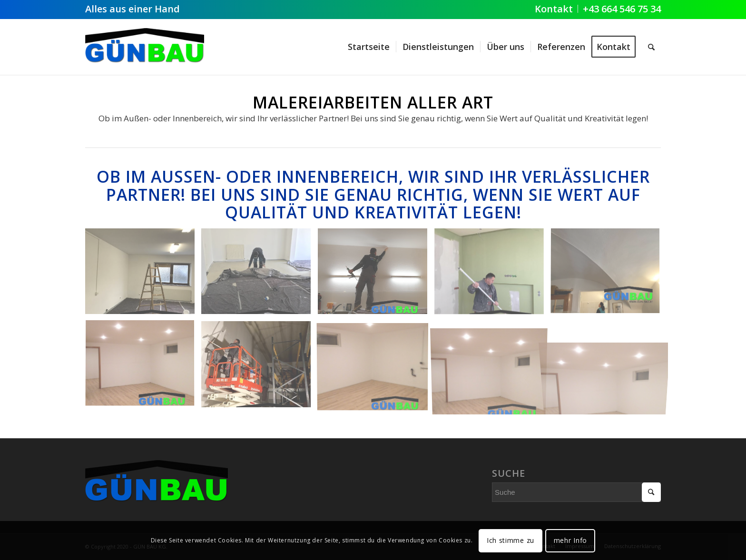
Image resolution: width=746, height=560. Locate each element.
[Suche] (651, 47)
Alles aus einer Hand (133, 9)
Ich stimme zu (510, 540)
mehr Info (570, 540)
